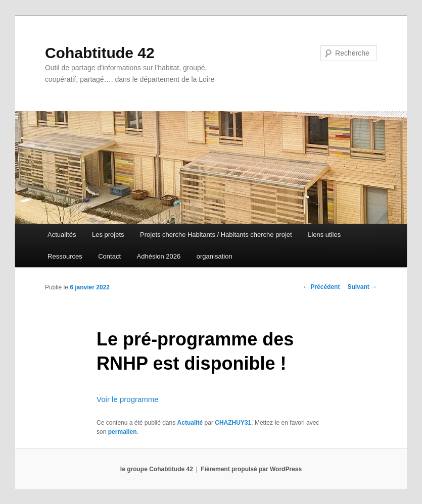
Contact (109, 256)
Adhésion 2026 (159, 256)
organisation (215, 256)
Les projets (108, 235)
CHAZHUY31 (233, 423)
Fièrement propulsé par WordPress (251, 469)
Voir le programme (128, 399)
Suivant (362, 287)
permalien (123, 432)
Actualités (62, 235)
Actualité (190, 423)
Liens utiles (324, 235)
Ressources (65, 256)
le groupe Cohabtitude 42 (157, 469)
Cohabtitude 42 (100, 53)
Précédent (321, 287)
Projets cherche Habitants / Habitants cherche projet (216, 235)
